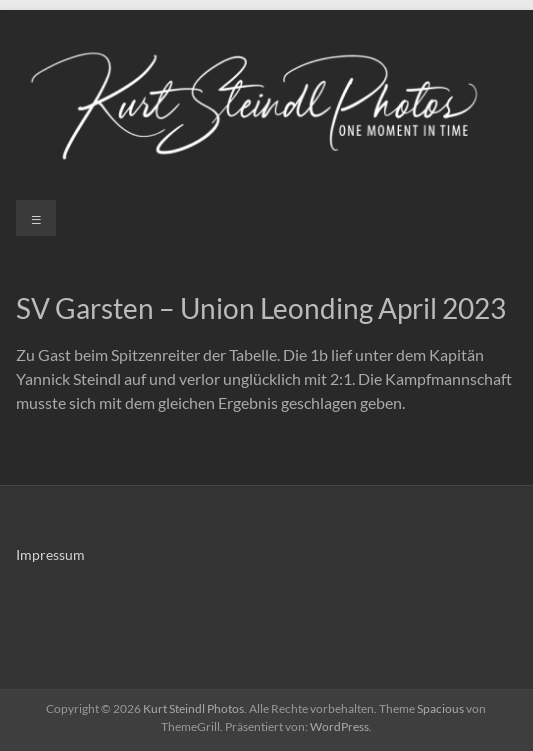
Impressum (50, 554)
